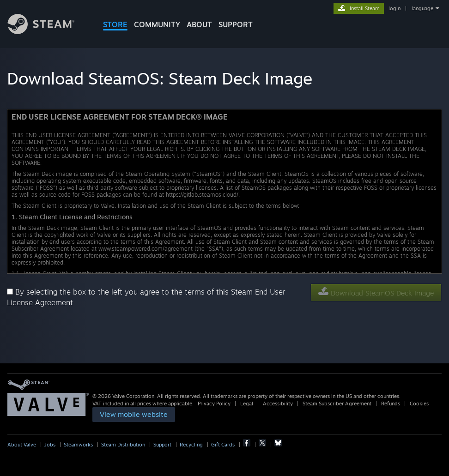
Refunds (391, 404)
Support (162, 445)
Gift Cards (223, 445)
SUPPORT (236, 24)
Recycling (191, 445)
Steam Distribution (123, 445)
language (422, 8)
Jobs (50, 445)
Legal (247, 404)
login (394, 8)
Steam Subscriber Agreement (337, 404)
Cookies (419, 404)
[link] (134, 415)
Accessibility (278, 404)
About (199, 24)
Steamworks (78, 445)
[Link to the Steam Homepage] (48, 32)
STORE (115, 24)
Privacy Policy (214, 404)
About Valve (22, 445)
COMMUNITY (157, 24)
